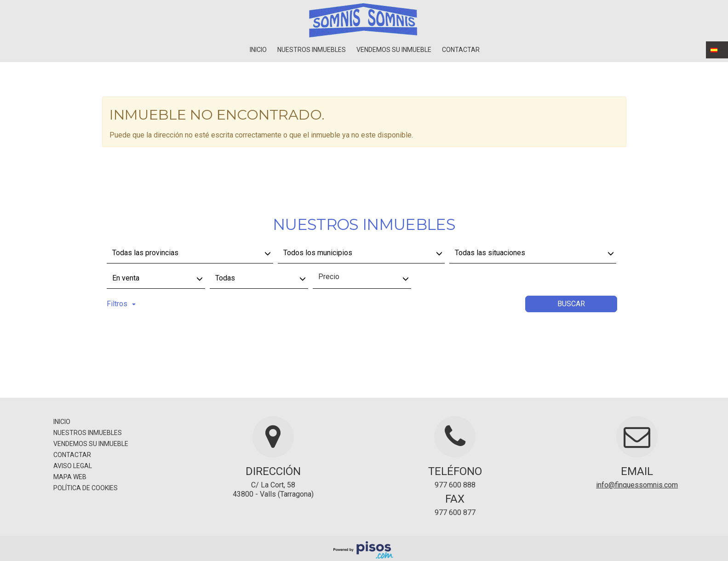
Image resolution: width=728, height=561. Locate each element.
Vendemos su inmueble (394, 50)
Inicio (258, 50)
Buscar (571, 304)
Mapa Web (70, 477)
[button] (717, 50)
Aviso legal (73, 466)
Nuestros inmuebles (312, 50)
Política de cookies (86, 488)
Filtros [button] (121, 304)
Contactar (461, 50)
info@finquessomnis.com (637, 485)
